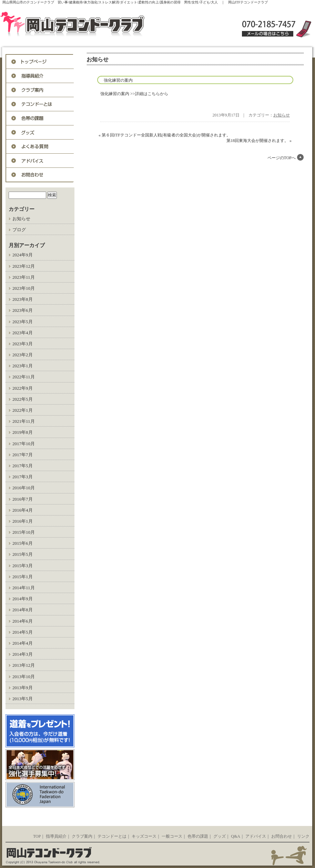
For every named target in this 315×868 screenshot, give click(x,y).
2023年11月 (24, 277)
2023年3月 (23, 344)
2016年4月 (23, 510)
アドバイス (40, 161)
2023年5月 (23, 322)
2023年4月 (23, 333)
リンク (303, 836)
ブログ (19, 230)
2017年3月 (23, 477)
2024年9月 (23, 255)
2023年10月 (24, 288)
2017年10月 (24, 444)
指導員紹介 (40, 76)
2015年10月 (24, 532)
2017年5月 (23, 466)
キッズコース (144, 836)
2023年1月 (23, 366)
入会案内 (40, 90)
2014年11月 (24, 588)
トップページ (40, 62)
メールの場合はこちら (268, 34)
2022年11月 (24, 377)
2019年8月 (23, 432)
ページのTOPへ (282, 158)
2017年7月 (23, 455)
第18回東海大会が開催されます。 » (259, 141)
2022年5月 (23, 399)
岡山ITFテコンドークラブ (87, 25)
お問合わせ (40, 175)
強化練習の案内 (118, 80)
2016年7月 (23, 499)
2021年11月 (24, 421)
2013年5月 (23, 699)
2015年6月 (23, 543)
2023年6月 (23, 310)
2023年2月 (23, 355)
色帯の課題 (40, 118)
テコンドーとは (40, 104)
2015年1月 (23, 577)
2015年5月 (23, 554)
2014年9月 (23, 599)
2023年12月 (24, 266)
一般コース (172, 836)
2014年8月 (23, 610)
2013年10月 (24, 677)
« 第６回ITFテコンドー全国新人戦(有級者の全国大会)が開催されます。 (165, 135)
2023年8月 (23, 299)
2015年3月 (23, 566)
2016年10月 (24, 488)
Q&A (40, 147)
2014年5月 (23, 632)
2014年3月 (23, 654)
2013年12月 (24, 665)
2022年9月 (23, 388)
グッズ (40, 132)
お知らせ (21, 219)
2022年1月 (23, 410)
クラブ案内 (82, 836)
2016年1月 (23, 521)
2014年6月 (23, 621)
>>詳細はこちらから (149, 94)
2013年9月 (23, 688)
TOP (37, 836)
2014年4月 (23, 643)
